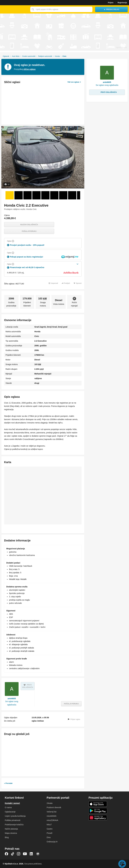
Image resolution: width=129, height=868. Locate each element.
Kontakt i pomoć (12, 803)
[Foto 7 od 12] (63, 195)
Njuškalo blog (38, 854)
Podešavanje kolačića (14, 825)
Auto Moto (16, 56)
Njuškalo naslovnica (14, 9)
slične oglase (29, 69)
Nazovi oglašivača (29, 225)
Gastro (50, 829)
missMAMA (52, 816)
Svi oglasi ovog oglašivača (12, 703)
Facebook (6, 854)
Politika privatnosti (13, 820)
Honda (57, 56)
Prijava (111, 3)
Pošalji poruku (29, 231)
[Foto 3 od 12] (28, 195)
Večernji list (52, 812)
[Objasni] (13, 241)
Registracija (122, 3)
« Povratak (8, 783)
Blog (7, 837)
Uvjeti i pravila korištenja (15, 816)
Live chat (122, 864)
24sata (50, 803)
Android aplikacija (98, 811)
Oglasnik (6, 56)
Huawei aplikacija (98, 818)
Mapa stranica (11, 833)
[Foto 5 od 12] (45, 195)
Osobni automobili (29, 56)
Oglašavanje (10, 812)
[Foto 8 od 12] (72, 195)
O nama (8, 807)
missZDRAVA (52, 820)
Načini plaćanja (11, 829)
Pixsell (49, 833)
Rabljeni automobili (45, 56)
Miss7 (49, 825)
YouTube (25, 854)
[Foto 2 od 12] (19, 195)
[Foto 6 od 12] (54, 195)
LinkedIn (31, 854)
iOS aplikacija (98, 804)
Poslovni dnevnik (54, 807)
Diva (49, 837)
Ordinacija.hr (52, 842)
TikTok (13, 854)
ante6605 (12, 699)
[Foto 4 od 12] (36, 195)
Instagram (19, 854)
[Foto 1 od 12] (10, 195)
